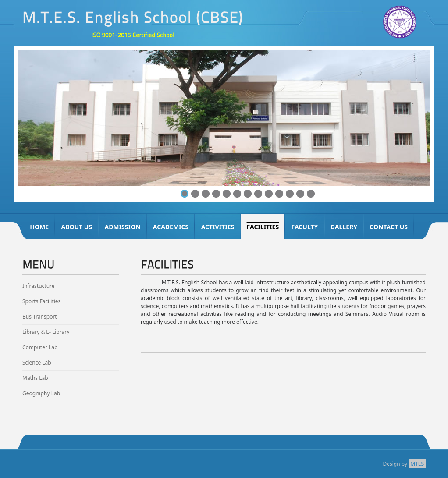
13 (311, 194)
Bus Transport (40, 317)
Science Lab (37, 363)
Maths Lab (35, 378)
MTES (417, 464)
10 (279, 194)
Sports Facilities (41, 301)
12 (300, 194)
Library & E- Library (46, 332)
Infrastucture (39, 286)
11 (290, 194)
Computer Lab (40, 347)
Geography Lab (41, 393)
